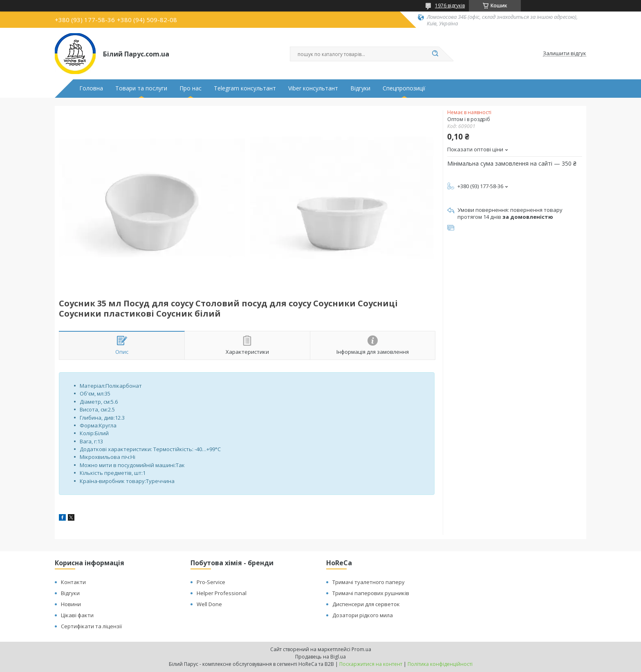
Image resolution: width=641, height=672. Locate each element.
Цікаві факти (77, 615)
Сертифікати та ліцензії (91, 626)
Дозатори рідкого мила (363, 615)
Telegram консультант (245, 88)
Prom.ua (361, 649)
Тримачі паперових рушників (371, 593)
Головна (91, 88)
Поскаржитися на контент (371, 664)
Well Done (209, 604)
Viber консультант (313, 88)
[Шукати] (435, 54)
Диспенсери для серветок (366, 604)
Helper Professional (222, 593)
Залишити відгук (565, 54)
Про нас (191, 88)
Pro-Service (211, 582)
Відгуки (360, 88)
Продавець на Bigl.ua (320, 657)
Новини (71, 604)
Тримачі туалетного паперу (369, 582)
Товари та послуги (141, 88)
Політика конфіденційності (440, 664)
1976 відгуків (450, 6)
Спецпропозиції (404, 88)
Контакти (73, 582)
